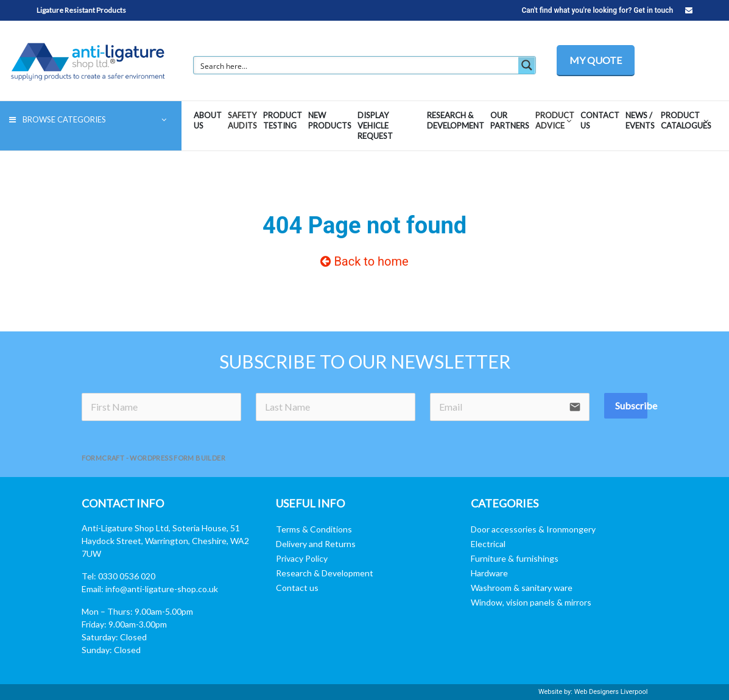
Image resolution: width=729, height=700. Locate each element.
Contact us (297, 588)
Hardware (489, 573)
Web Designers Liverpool (611, 692)
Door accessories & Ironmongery (533, 529)
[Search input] (357, 65)
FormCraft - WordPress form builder (154, 458)
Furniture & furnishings (515, 558)
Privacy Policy (302, 558)
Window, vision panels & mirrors (531, 602)
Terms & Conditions (314, 529)
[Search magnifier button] (527, 65)
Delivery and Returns (316, 544)
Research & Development (325, 573)
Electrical (488, 544)
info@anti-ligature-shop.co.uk (162, 589)
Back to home (364, 261)
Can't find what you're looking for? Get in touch (607, 10)
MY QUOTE (596, 60)
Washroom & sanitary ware (522, 588)
